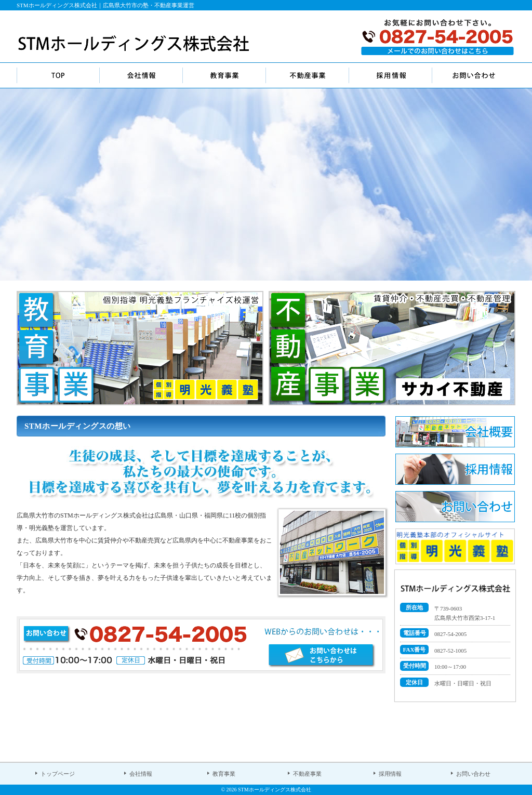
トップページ (58, 774)
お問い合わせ (473, 774)
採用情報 (390, 774)
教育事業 (224, 774)
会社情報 (141, 774)
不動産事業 (307, 774)
